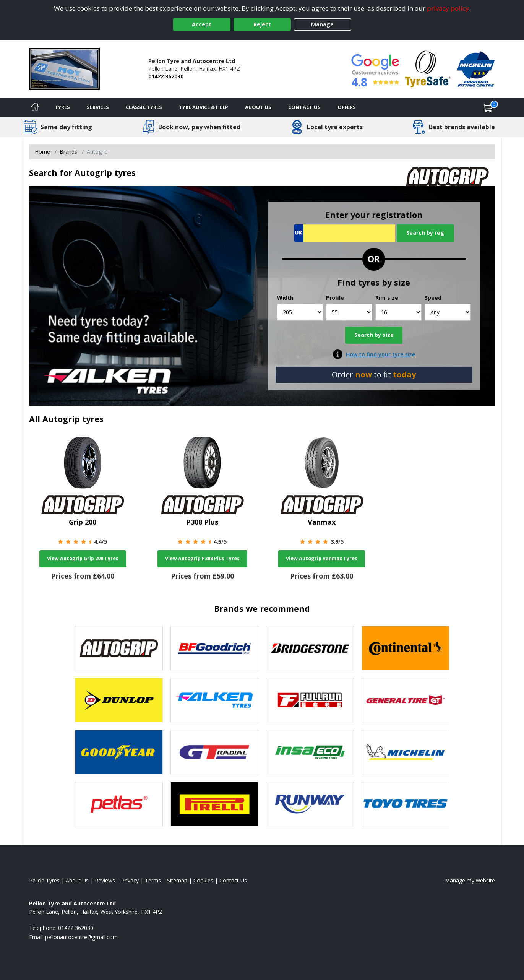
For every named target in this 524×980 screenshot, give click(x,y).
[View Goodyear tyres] (119, 752)
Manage (322, 24)
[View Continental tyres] (406, 648)
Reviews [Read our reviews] (105, 880)
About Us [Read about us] (77, 880)
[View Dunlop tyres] (119, 700)
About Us (258, 107)
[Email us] (81, 937)
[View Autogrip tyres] (119, 648)
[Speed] (448, 312)
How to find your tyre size (380, 354)
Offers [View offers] (347, 107)
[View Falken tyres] (214, 700)
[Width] (300, 312)
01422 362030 (166, 76)
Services (98, 107)
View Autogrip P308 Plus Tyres (202, 558)
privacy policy (448, 8)
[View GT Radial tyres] (214, 752)
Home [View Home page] (42, 152)
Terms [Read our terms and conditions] (153, 880)
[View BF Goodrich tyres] (214, 648)
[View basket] (488, 107)
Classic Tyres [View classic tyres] (144, 107)
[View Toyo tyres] (406, 804)
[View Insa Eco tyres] (310, 752)
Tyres (62, 107)
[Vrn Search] (345, 233)
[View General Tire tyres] (406, 700)
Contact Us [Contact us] (304, 107)
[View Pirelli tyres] (214, 804)
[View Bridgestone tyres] (310, 648)
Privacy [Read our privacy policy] (130, 880)
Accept (202, 24)
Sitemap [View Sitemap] (177, 880)
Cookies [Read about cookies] (203, 880)
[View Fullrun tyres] (310, 700)
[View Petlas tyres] (119, 804)
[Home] (35, 107)
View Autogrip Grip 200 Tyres (83, 558)
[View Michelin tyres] (406, 752)
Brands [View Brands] (68, 152)
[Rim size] (398, 312)
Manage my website (470, 880)
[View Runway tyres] (310, 804)
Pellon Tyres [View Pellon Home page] (44, 880)
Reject (262, 24)
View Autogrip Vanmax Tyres (322, 558)
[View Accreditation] (428, 68)
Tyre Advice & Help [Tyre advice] (204, 107)
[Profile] (349, 312)
